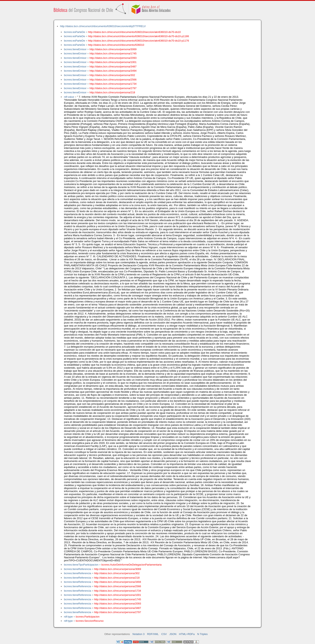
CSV (164, 634)
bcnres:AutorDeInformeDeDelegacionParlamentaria (131, 565)
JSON (173, 634)
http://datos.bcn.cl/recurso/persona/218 (112, 92)
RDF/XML (153, 634)
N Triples (202, 634)
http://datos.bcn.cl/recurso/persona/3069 (113, 49)
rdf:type (68, 617)
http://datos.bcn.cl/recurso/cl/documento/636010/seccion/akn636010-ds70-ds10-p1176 (138, 41)
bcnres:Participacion (88, 617)
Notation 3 (138, 634)
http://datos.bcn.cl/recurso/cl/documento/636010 (116, 45)
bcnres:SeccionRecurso (90, 621)
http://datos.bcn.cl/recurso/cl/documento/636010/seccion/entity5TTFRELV (103, 26)
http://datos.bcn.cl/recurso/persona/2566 (113, 80)
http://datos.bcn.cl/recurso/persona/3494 (113, 71)
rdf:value (69, 97)
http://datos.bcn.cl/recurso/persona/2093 (113, 58)
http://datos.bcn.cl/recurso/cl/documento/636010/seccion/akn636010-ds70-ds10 (134, 32)
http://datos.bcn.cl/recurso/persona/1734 (113, 84)
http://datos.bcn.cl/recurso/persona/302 (112, 75)
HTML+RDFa (187, 634)
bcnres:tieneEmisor (75, 49)
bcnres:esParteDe (74, 32)
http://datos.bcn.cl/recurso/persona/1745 (113, 53)
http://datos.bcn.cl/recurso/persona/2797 (113, 88)
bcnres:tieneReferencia (77, 569)
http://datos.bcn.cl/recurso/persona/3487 (113, 67)
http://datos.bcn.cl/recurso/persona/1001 (113, 62)
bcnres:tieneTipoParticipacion (81, 565)
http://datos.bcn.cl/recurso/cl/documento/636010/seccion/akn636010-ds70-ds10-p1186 (138, 36)
